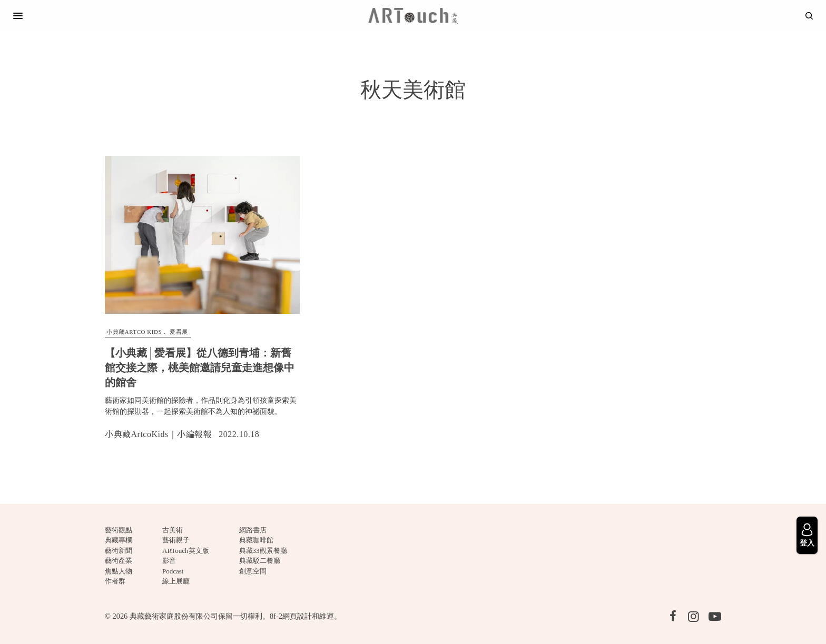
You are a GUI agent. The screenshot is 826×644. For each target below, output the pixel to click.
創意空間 (253, 571)
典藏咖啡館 (256, 540)
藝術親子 (176, 540)
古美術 (173, 530)
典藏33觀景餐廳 (263, 551)
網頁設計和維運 (308, 616)
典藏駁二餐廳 (260, 561)
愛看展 (179, 332)
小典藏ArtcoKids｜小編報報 (158, 434)
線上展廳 (176, 581)
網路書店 (253, 530)
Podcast (173, 571)
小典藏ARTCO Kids (134, 332)
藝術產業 (119, 561)
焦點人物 (119, 571)
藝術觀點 (119, 530)
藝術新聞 (119, 551)
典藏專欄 (119, 540)
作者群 (115, 581)
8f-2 (276, 616)
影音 (169, 561)
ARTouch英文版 (186, 551)
